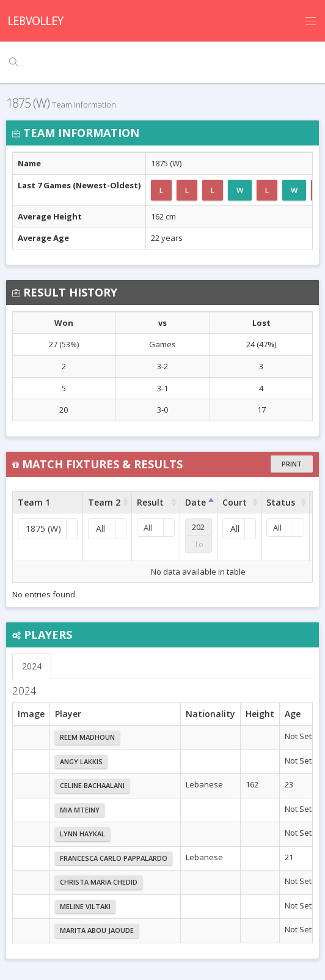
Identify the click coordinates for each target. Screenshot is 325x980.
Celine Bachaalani (92, 785)
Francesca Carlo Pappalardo (114, 858)
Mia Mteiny (80, 810)
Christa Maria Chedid (99, 882)
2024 (32, 666)
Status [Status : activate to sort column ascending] (281, 502)
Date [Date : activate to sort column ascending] (195, 502)
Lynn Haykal (82, 834)
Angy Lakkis (81, 761)
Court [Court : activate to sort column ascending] (235, 502)
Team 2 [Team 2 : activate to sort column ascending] (104, 502)
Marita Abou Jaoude (97, 930)
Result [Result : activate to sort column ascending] (150, 502)
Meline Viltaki (85, 906)
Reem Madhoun (87, 737)
